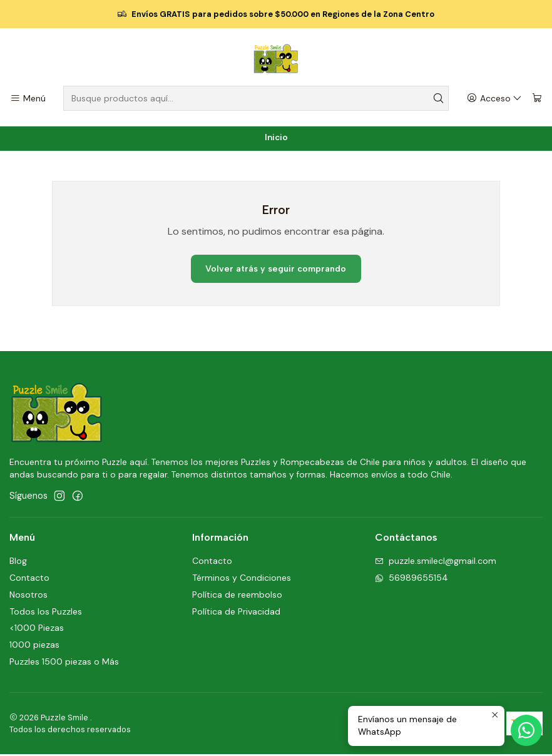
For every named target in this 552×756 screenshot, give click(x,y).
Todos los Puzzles (46, 613)
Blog (18, 563)
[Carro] (537, 99)
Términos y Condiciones (242, 580)
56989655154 (411, 580)
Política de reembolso (237, 596)
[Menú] (28, 99)
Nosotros (28, 596)
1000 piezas (34, 646)
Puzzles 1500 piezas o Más (64, 663)
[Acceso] (494, 99)
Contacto (29, 580)
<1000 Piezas (37, 630)
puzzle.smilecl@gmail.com (436, 563)
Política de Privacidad (236, 613)
